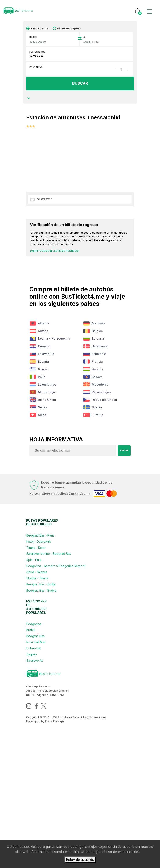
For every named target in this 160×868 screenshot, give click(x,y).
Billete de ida (39, 31)
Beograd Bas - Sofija (44, 684)
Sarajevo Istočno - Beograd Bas (52, 633)
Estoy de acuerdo (80, 860)
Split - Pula (37, 643)
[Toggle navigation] (148, 7)
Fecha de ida (37, 54)
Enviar (123, 516)
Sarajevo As (38, 792)
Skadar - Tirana (40, 674)
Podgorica (37, 731)
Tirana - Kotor (39, 623)
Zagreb (35, 782)
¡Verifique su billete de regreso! (55, 253)
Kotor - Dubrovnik (42, 613)
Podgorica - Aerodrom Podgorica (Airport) (59, 653)
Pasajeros (36, 69)
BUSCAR (80, 85)
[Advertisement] (80, 161)
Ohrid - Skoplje (40, 663)
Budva (34, 742)
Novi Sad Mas (39, 762)
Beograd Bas (38, 752)
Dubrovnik (37, 772)
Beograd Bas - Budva (44, 694)
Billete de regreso (69, 31)
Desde (33, 39)
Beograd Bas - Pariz (43, 602)
